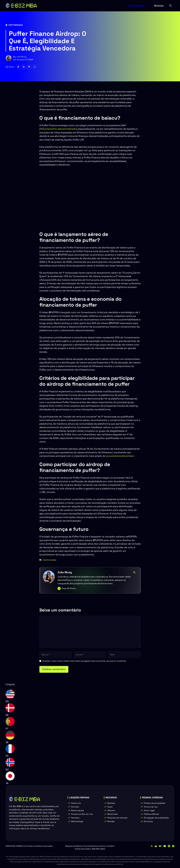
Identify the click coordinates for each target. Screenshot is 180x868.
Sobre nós (76, 803)
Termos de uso (151, 807)
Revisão (111, 821)
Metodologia (77, 821)
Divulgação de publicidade (156, 818)
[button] (170, 6)
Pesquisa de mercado (117, 818)
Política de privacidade (154, 803)
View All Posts (69, 588)
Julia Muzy (21, 57)
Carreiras (75, 818)
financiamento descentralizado (58, 129)
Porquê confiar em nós (82, 814)
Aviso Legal (149, 810)
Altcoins (111, 810)
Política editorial (151, 814)
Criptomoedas (140, 6)
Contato (75, 807)
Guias (110, 807)
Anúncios (148, 821)
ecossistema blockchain (120, 456)
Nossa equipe (77, 810)
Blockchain (113, 814)
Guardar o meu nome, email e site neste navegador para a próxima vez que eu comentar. (84, 661)
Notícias (159, 6)
